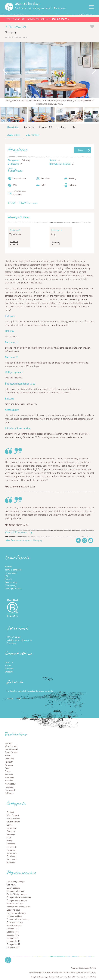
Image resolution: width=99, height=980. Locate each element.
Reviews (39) (45, 127)
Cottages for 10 (13, 941)
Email (91, 540)
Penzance (9, 775)
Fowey (8, 771)
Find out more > (60, 19)
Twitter (85, 540)
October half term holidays (18, 919)
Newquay (9, 765)
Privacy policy (11, 573)
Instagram (9, 669)
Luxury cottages (13, 888)
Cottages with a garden (17, 901)
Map (74, 127)
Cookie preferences (13, 589)
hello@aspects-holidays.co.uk (19, 640)
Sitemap (8, 567)
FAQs (7, 576)
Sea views (11, 885)
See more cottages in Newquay (27, 540)
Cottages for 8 (13, 938)
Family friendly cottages (17, 894)
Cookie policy (10, 586)
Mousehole (10, 778)
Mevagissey (10, 784)
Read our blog (11, 582)
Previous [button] (5, 70)
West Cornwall (11, 746)
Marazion (9, 781)
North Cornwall (11, 749)
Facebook (78, 540)
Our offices (11, 644)
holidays (28, 4)
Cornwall (9, 743)
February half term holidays (18, 907)
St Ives (8, 756)
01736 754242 (14, 637)
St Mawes (9, 793)
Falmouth (9, 762)
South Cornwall (11, 753)
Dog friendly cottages (16, 882)
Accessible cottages (15, 904)
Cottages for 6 (13, 935)
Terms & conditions (13, 570)
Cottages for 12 (13, 944)
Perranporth (10, 790)
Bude (7, 768)
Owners (8, 579)
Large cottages (13, 948)
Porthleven (10, 787)
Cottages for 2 (13, 929)
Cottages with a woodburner (19, 897)
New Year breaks (14, 926)
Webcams (9, 672)
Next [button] (94, 70)
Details (14, 135)
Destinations (16, 735)
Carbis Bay (10, 759)
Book (81, 150)
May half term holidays (16, 913)
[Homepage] (9, 7)
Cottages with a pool (16, 891)
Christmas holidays (15, 923)
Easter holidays (13, 910)
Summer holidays (14, 916)
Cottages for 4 (13, 932)
